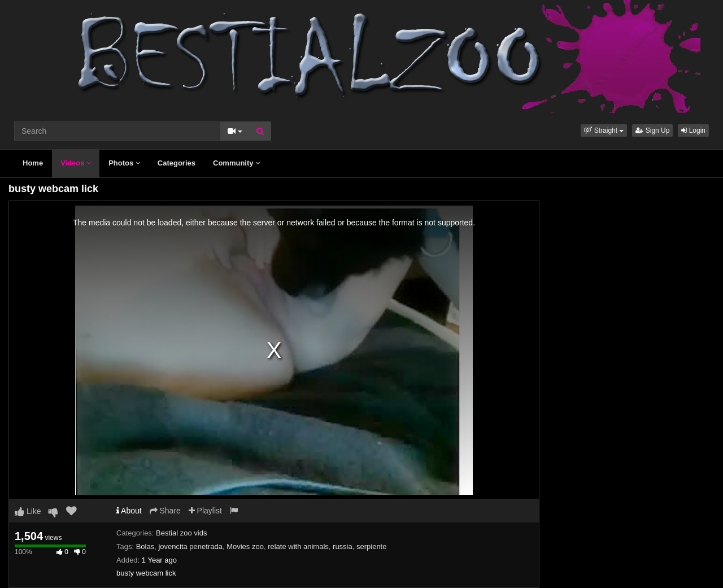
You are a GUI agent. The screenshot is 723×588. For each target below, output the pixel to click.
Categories (177, 163)
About (129, 511)
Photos (124, 163)
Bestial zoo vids (181, 533)
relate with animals (298, 546)
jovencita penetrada (190, 546)
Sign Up (652, 130)
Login (693, 130)
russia (343, 546)
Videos (76, 163)
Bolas (145, 546)
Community (236, 163)
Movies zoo (245, 546)
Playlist (205, 511)
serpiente (371, 546)
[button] (604, 130)
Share (165, 511)
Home (33, 163)
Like (28, 511)
